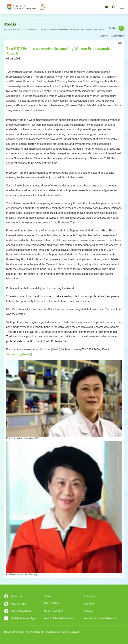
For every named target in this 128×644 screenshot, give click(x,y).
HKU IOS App (15, 604)
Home (7, 29)
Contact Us (90, 596)
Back (120, 43)
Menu (116, 28)
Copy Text (119, 36)
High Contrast (52, 603)
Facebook (13, 596)
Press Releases (29, 29)
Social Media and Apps (20, 618)
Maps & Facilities (54, 611)
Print (105, 36)
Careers (48, 596)
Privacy (88, 611)
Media (16, 29)
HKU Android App (17, 611)
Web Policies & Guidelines (58, 618)
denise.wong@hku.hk (19, 354)
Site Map (89, 604)
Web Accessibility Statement (100, 618)
